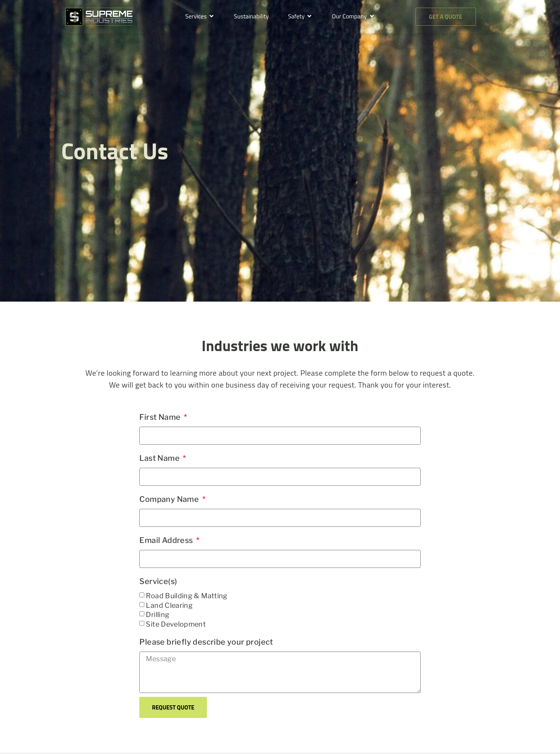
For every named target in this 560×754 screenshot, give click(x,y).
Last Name (160, 458)
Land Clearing (169, 605)
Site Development (176, 624)
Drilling (158, 615)
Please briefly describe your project (206, 642)
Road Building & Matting (187, 596)
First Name (161, 417)
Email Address (167, 540)
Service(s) (158, 581)
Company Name (170, 499)
